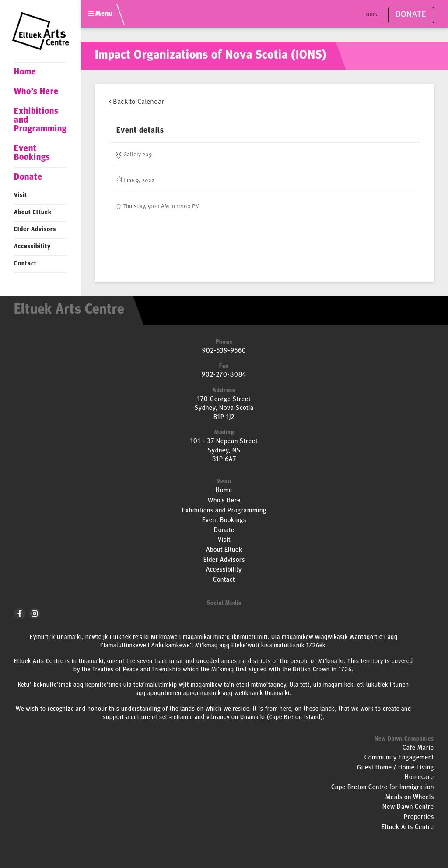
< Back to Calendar (136, 101)
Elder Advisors (35, 230)
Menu (100, 14)
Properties (419, 817)
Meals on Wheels (410, 798)
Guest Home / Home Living (395, 768)
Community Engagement (399, 758)
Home (25, 72)
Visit (21, 196)
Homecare (419, 778)
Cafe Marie (418, 748)
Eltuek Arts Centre (408, 827)
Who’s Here (36, 92)
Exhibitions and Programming (40, 120)
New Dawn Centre (408, 807)
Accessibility (32, 247)
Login (371, 15)
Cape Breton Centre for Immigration (383, 788)
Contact (25, 264)
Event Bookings (32, 153)
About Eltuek (33, 213)
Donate (28, 177)
